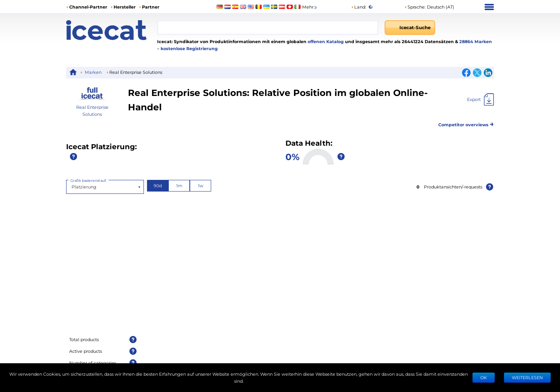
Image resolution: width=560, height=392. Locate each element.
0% (292, 156)
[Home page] (112, 30)
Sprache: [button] (415, 7)
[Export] (480, 99)
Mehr (310, 7)
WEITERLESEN (527, 377)
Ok (484, 377)
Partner (151, 7)
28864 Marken (476, 41)
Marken (93, 72)
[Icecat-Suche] (410, 28)
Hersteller (125, 7)
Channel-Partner (88, 7)
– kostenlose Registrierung (187, 48)
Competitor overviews (466, 123)
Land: (359, 7)
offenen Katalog (325, 41)
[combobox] (268, 28)
